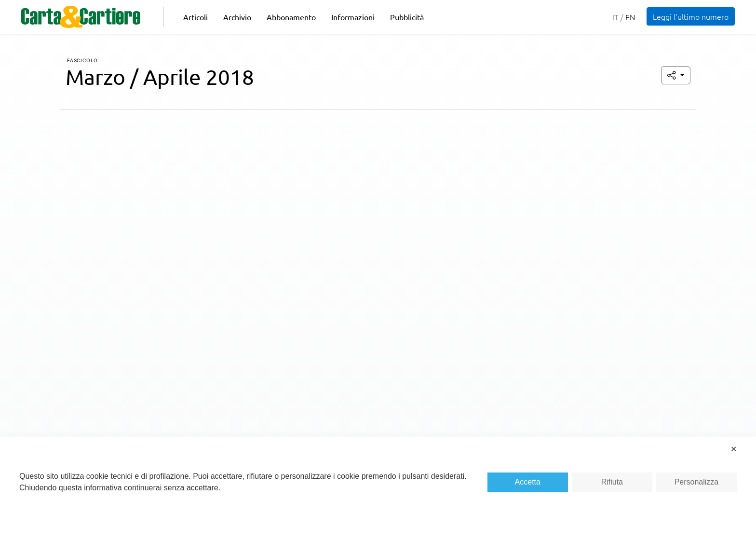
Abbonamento (291, 17)
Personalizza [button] (697, 482)
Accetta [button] (528, 482)
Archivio (237, 17)
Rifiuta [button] (612, 482)
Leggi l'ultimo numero (691, 16)
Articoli (196, 17)
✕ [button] (734, 449)
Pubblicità (407, 17)
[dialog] (378, 488)
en (630, 17)
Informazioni (353, 17)
